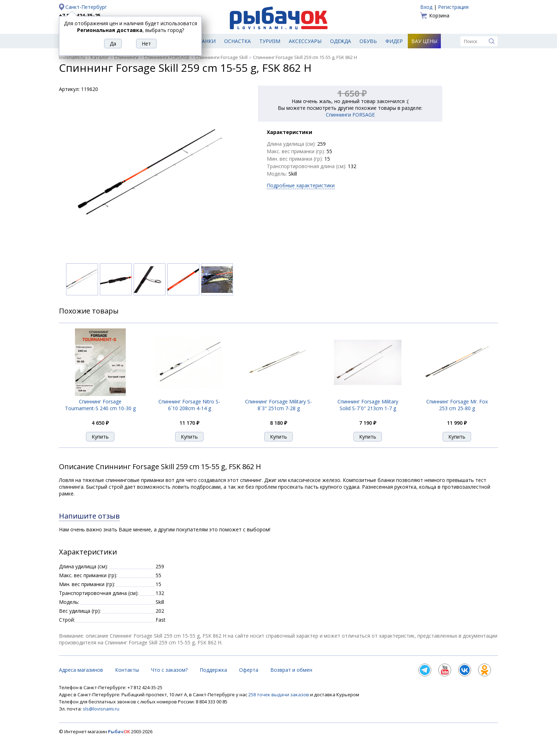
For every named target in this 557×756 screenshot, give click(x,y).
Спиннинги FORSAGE (167, 57)
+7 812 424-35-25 (80, 15)
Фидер (394, 41)
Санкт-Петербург (86, 7)
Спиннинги (126, 57)
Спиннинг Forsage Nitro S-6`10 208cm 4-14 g (189, 405)
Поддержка (213, 670)
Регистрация (453, 7)
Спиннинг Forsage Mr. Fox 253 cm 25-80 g (457, 405)
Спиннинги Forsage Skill (221, 57)
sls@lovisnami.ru (101, 709)
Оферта (249, 670)
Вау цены (424, 41)
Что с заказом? (169, 670)
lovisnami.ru (72, 57)
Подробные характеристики (301, 185)
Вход (426, 7)
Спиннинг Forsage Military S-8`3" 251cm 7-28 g (278, 405)
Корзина (439, 15)
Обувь (368, 41)
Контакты (127, 670)
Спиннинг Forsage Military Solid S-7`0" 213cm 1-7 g (368, 405)
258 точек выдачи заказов (279, 695)
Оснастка (237, 41)
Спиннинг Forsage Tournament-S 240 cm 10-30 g (100, 405)
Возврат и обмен (291, 670)
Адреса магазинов (81, 670)
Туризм (270, 41)
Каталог (100, 57)
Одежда (340, 41)
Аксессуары (305, 41)
